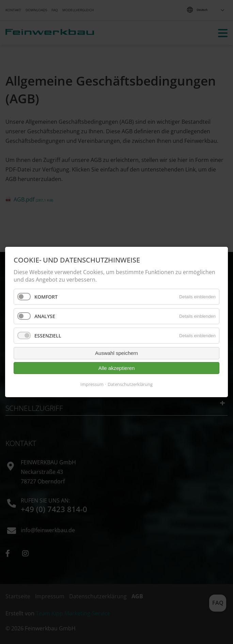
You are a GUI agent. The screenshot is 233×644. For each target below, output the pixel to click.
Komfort (46, 297)
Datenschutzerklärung (130, 384)
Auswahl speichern (117, 353)
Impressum (92, 384)
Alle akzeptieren (117, 368)
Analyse (45, 316)
